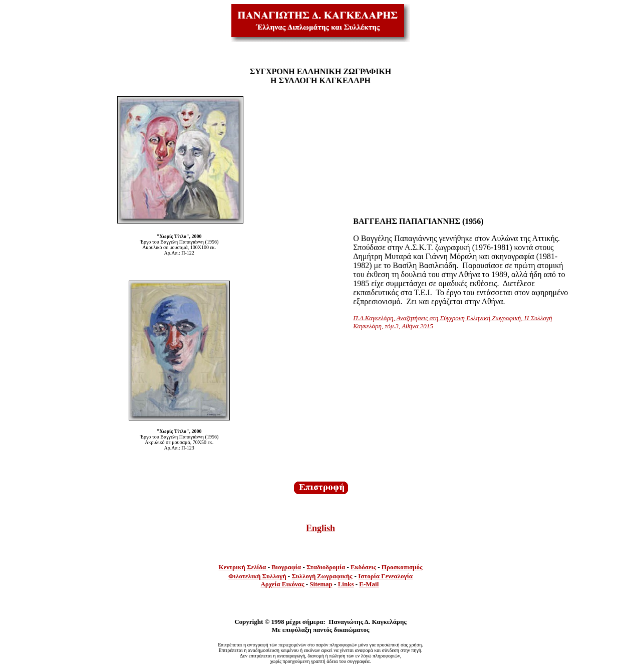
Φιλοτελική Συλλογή (257, 576)
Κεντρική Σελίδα (243, 567)
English (320, 528)
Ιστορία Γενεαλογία (385, 576)
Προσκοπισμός (402, 567)
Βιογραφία (286, 567)
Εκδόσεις (363, 567)
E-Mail (369, 584)
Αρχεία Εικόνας (282, 584)
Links (346, 584)
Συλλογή (303, 576)
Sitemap (321, 584)
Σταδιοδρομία (326, 567)
